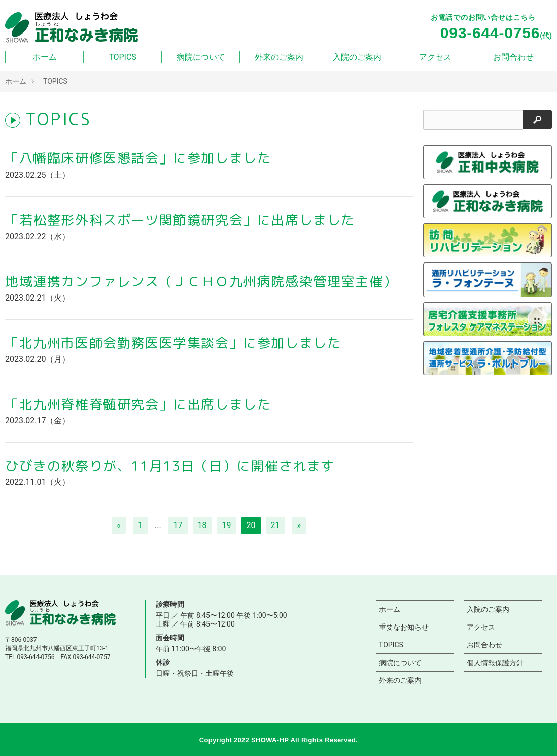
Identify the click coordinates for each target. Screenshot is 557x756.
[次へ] (299, 525)
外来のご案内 (279, 57)
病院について (201, 57)
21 (275, 525)
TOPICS (123, 57)
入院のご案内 (357, 57)
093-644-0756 (36, 657)
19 (227, 525)
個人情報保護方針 (495, 663)
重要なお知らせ (404, 627)
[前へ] (119, 525)
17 (178, 525)
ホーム (45, 57)
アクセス (435, 57)
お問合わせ (513, 57)
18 (202, 525)
